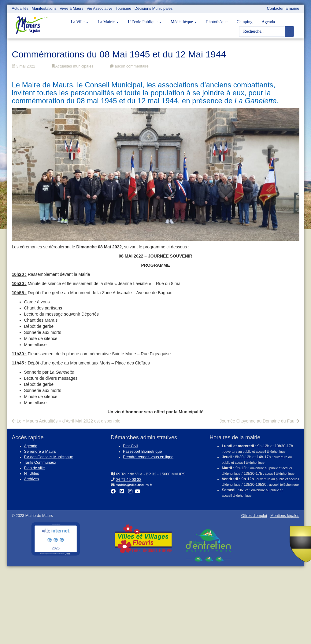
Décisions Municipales (154, 9)
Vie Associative (99, 9)
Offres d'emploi (254, 516)
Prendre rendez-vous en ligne (148, 457)
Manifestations (44, 9)
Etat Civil (131, 446)
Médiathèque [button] (184, 22)
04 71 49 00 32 (128, 480)
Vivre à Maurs (71, 9)
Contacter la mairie (283, 9)
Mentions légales (285, 516)
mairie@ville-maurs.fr (134, 485)
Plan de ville (35, 468)
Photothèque (217, 22)
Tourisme (123, 9)
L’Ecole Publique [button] (145, 22)
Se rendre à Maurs (40, 452)
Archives (31, 479)
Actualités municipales (72, 66)
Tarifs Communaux (40, 463)
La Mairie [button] (108, 22)
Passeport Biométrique (142, 452)
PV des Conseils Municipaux (49, 457)
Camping (244, 22)
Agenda (268, 22)
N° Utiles (32, 474)
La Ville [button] (80, 22)
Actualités (20, 9)
